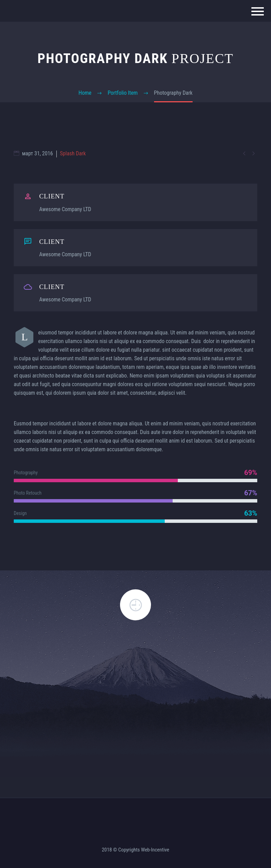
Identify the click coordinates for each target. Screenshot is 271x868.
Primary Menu (258, 11)
